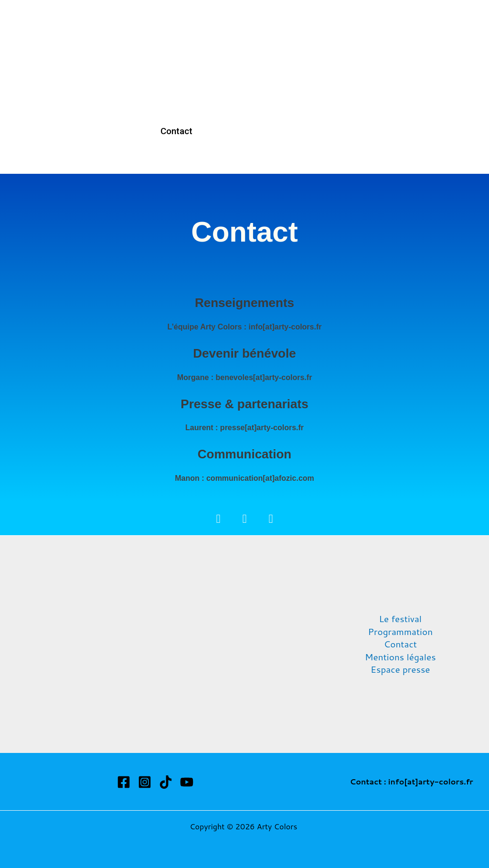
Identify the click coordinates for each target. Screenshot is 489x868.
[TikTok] (166, 782)
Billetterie (310, 44)
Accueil (175, 44)
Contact (176, 131)
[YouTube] (187, 782)
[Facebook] (124, 782)
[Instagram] (145, 782)
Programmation (240, 44)
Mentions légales (400, 657)
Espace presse (400, 669)
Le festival (401, 619)
